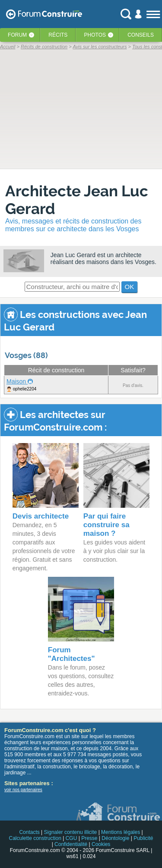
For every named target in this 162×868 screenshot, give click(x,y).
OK (130, 287)
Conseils (141, 35)
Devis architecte (41, 516)
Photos (95, 35)
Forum (17, 35)
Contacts (29, 832)
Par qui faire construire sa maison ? (106, 525)
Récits (58, 35)
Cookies (101, 844)
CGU (71, 838)
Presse (89, 838)
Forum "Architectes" (71, 654)
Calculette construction (35, 838)
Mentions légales (121, 832)
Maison (17, 381)
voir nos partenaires (23, 790)
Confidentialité (71, 844)
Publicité (143, 838)
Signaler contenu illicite (71, 832)
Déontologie (115, 838)
